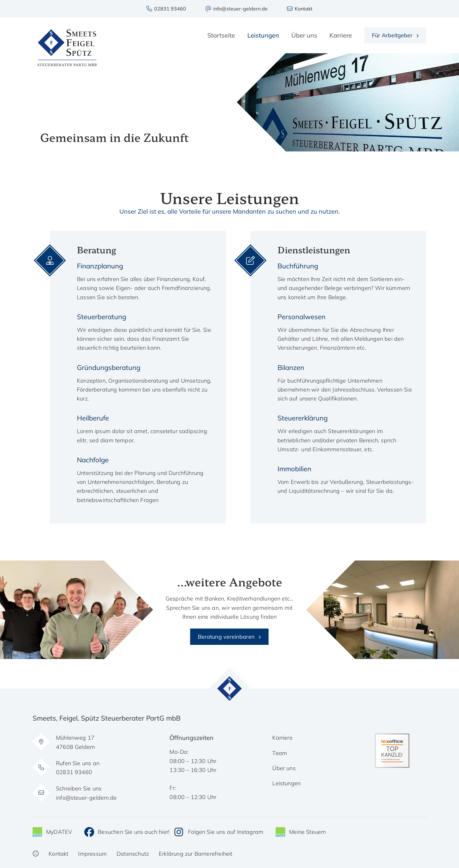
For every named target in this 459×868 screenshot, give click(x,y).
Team (280, 753)
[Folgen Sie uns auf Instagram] (219, 832)
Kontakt (58, 854)
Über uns (284, 768)
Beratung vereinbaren (226, 637)
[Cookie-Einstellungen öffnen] (36, 854)
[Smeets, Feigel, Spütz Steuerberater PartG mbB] (67, 48)
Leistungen (286, 783)
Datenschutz (133, 854)
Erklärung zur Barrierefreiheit (196, 854)
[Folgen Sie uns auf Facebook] (127, 832)
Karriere (282, 738)
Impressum (92, 854)
